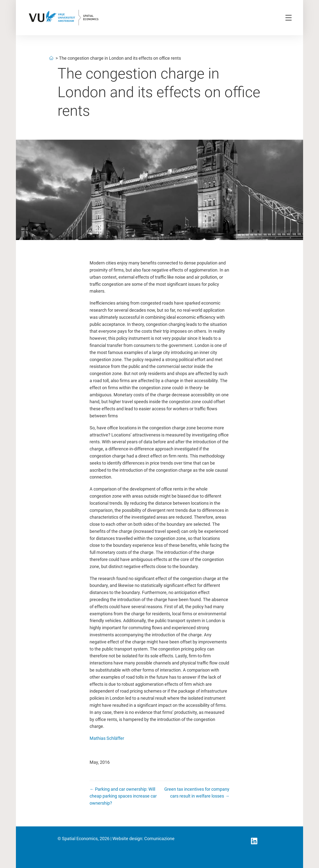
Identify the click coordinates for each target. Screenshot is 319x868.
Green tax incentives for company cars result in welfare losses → (197, 793)
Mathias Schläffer (107, 738)
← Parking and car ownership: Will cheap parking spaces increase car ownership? (123, 796)
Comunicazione (159, 839)
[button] (254, 841)
